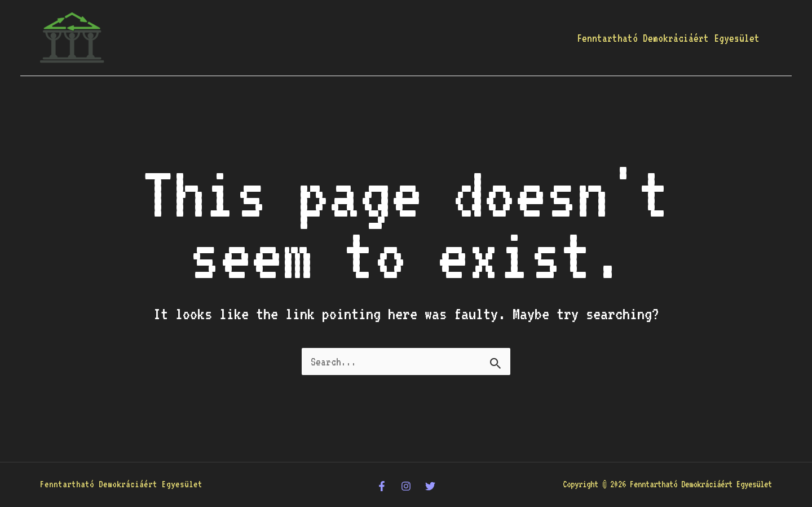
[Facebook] (382, 486)
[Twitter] (430, 486)
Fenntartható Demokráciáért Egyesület (668, 38)
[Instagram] (406, 486)
